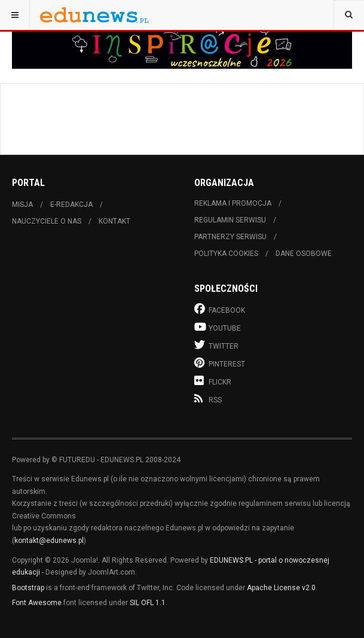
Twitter (216, 345)
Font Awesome (37, 603)
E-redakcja (71, 204)
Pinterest (220, 363)
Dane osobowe (304, 254)
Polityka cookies (226, 254)
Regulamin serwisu (230, 220)
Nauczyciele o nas (47, 221)
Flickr (213, 381)
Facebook (220, 309)
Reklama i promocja (233, 203)
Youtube (218, 327)
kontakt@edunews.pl (49, 541)
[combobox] (349, 15)
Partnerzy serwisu (230, 237)
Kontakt (114, 221)
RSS (208, 399)
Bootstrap (28, 588)
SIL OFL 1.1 (148, 603)
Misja (22, 204)
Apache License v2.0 (281, 588)
